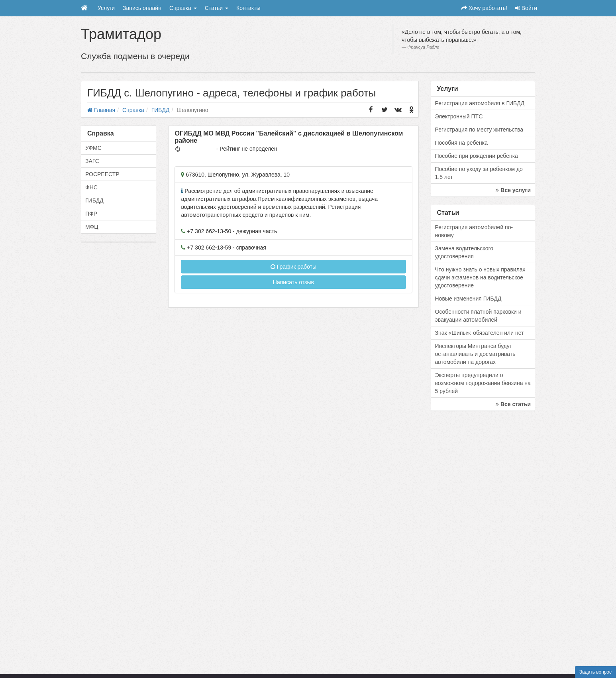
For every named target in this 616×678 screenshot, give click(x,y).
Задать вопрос (595, 672)
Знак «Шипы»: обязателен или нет (480, 333)
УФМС (93, 148)
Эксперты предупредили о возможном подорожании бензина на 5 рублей (483, 383)
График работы (293, 267)
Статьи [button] (217, 8)
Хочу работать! (484, 8)
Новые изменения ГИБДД (468, 299)
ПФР (91, 214)
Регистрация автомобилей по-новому (474, 231)
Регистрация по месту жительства (479, 130)
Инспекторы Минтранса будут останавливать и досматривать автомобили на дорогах (475, 354)
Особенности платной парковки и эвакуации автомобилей (478, 316)
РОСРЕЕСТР (102, 174)
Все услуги (513, 190)
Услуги (106, 8)
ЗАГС (92, 161)
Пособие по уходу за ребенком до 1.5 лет (479, 173)
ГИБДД (94, 200)
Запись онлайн (142, 8)
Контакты (248, 8)
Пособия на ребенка (462, 143)
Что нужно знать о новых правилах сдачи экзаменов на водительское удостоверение (480, 277)
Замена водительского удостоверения (464, 252)
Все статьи (513, 404)
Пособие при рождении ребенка (477, 156)
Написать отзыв (293, 282)
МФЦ (92, 227)
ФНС (91, 187)
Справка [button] (183, 8)
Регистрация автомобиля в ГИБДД (480, 103)
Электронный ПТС (459, 116)
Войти (526, 8)
